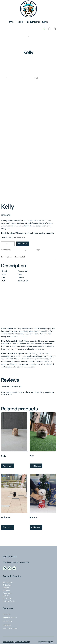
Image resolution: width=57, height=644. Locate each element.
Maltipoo (6, 590)
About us (6, 614)
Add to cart (23, 244)
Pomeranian (28, 78)
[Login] (55, 29)
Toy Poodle (7, 598)
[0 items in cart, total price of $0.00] (49, 29)
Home (4, 78)
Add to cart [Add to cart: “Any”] (36, 466)
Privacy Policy (8, 642)
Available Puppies (15, 78)
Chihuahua (7, 585)
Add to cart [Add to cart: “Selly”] (8, 466)
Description (6, 257)
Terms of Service (22, 642)
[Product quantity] (8, 244)
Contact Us (7, 621)
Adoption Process (10, 618)
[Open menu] (29, 37)
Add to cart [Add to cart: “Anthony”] (8, 527)
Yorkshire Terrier (9, 601)
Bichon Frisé (7, 582)
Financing (7, 625)
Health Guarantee (10, 628)
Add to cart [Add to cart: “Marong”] (36, 527)
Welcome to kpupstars (28, 22)
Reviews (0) (20, 257)
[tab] (6, 257)
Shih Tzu (6, 596)
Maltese (6, 588)
